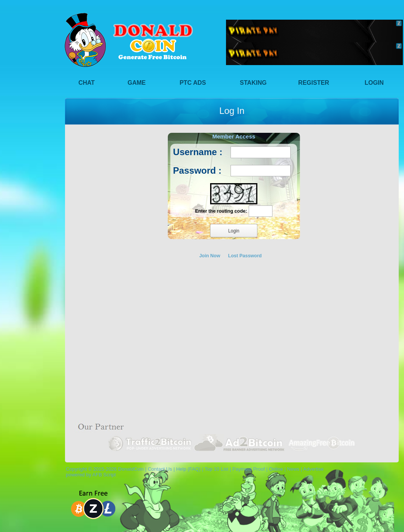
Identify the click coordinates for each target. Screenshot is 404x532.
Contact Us (160, 469)
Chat (86, 83)
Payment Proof (249, 469)
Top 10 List (216, 469)
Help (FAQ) (188, 469)
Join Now (210, 256)
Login (374, 83)
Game (137, 83)
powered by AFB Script (89, 475)
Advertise (313, 469)
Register (314, 83)
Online (276, 469)
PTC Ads (193, 83)
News (293, 469)
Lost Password (245, 256)
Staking (253, 83)
